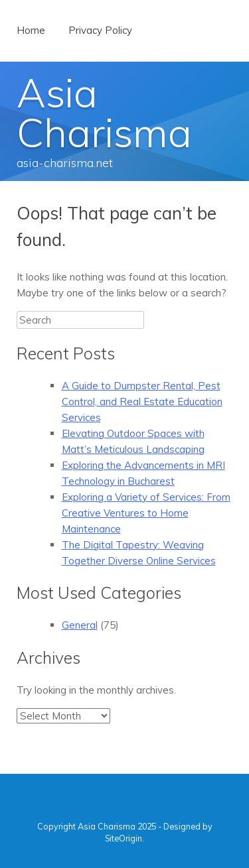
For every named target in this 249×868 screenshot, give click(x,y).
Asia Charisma (104, 112)
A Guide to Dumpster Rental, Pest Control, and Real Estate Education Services (142, 402)
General (80, 625)
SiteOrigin (124, 838)
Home (31, 30)
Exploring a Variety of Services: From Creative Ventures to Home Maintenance (146, 513)
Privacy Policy (100, 30)
